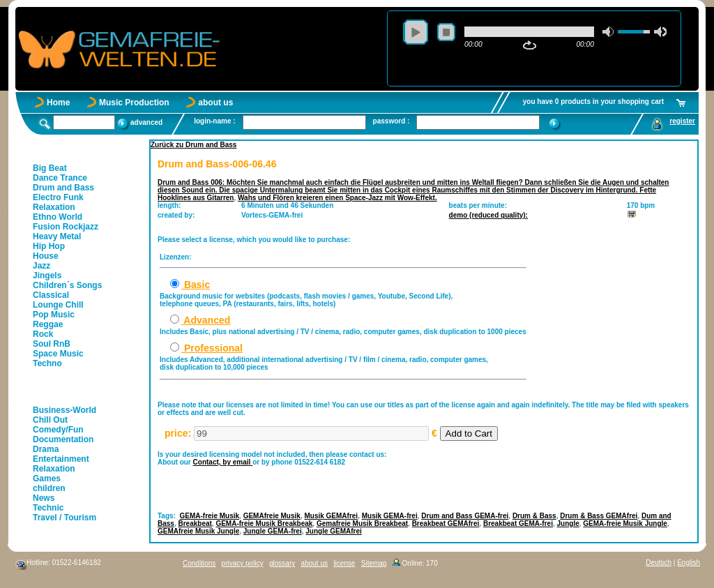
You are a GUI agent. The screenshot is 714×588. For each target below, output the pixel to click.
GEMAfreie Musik (272, 516)
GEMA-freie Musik (210, 516)
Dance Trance (60, 178)
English (689, 563)
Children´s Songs (67, 285)
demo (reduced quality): (488, 215)
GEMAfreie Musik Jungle (198, 531)
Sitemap (374, 563)
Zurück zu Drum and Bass (193, 145)
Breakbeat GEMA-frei (518, 523)
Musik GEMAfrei (331, 516)
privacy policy (243, 563)
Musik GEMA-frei (390, 516)
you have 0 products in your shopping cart (593, 101)
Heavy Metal (57, 236)
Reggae (48, 324)
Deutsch (659, 563)
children (49, 488)
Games (47, 478)
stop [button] (446, 32)
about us (215, 103)
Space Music (58, 354)
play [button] (416, 32)
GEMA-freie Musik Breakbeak (264, 523)
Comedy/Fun (58, 430)
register (682, 121)
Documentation (63, 439)
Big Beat (50, 168)
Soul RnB (52, 344)
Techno (47, 363)
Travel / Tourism (64, 518)
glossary (282, 563)
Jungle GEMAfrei (334, 531)
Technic (48, 508)
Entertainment (61, 459)
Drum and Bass (63, 188)
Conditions (199, 563)
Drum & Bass (534, 516)
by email (237, 462)
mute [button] (609, 32)
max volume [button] (660, 32)
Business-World (64, 410)
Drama (46, 449)
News (44, 498)
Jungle (568, 523)
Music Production (134, 103)
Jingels (47, 276)
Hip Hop (49, 246)
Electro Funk (58, 197)
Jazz (41, 266)
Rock (43, 334)
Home (58, 103)
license (344, 563)
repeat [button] (530, 45)
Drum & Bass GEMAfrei (599, 516)
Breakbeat (195, 523)
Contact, (208, 462)
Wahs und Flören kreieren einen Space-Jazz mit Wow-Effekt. (337, 198)
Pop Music (54, 315)
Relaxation (54, 207)
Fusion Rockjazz (66, 227)
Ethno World (58, 217)
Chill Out (50, 420)
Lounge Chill (58, 305)
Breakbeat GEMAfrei (446, 523)
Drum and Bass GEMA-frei (465, 516)
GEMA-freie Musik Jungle (625, 523)
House (46, 256)
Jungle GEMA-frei (273, 531)
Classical (51, 295)
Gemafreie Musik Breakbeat (362, 523)
